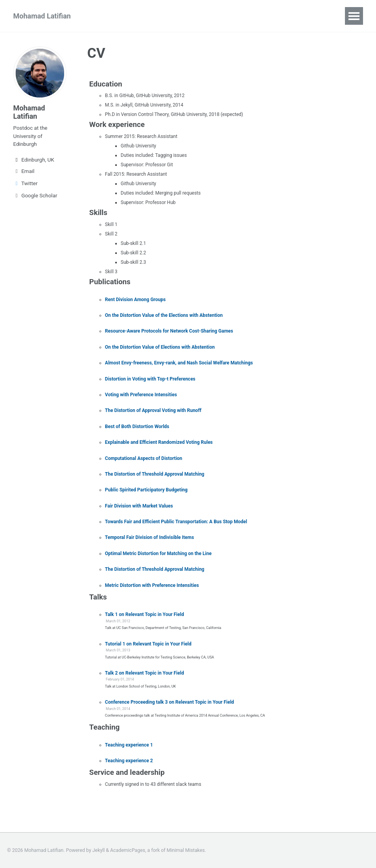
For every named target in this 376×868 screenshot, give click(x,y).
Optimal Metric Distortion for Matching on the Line (158, 554)
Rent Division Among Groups (135, 300)
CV (157, 16)
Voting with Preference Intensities (141, 395)
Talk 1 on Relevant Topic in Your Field (145, 614)
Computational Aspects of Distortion (144, 458)
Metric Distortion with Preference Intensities (152, 585)
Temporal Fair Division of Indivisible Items (149, 537)
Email (24, 172)
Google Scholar (35, 196)
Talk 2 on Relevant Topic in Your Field (145, 673)
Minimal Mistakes (186, 850)
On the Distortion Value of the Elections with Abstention (164, 315)
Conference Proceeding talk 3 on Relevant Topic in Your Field (170, 702)
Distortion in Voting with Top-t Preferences (150, 379)
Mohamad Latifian (42, 16)
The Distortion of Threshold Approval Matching (155, 474)
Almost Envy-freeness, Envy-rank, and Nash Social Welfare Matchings (179, 363)
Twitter (26, 184)
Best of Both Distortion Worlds (137, 427)
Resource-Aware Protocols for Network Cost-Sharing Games (169, 331)
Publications (119, 16)
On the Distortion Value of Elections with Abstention (160, 347)
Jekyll (99, 850)
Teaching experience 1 (129, 745)
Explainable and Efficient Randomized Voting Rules (159, 442)
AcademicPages (128, 850)
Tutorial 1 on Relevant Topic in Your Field (148, 644)
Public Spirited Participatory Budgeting (146, 490)
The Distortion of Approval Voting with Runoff (153, 410)
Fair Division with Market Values (139, 506)
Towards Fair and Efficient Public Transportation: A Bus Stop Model (176, 522)
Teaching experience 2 (129, 761)
